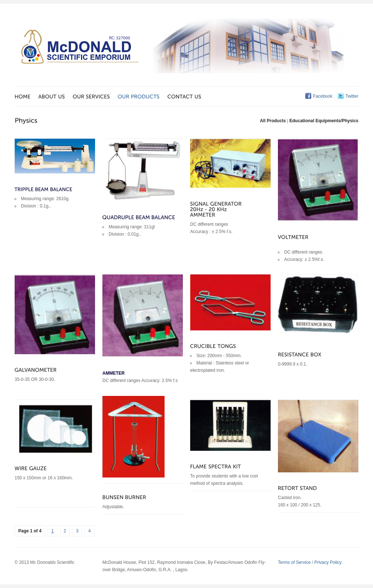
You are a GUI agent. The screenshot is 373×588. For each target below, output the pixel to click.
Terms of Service (294, 562)
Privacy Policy (328, 562)
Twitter (352, 96)
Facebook (323, 96)
